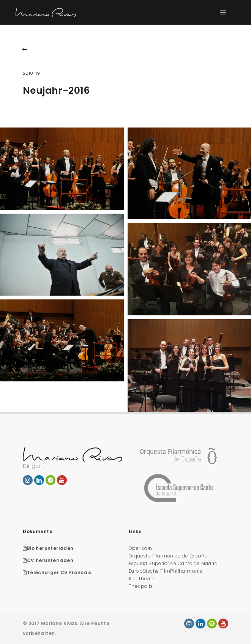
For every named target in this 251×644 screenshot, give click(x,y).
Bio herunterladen (48, 548)
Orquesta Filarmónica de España (168, 556)
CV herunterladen (48, 560)
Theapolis (141, 586)
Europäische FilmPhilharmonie (166, 571)
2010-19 (32, 73)
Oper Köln (140, 548)
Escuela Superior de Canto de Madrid (173, 563)
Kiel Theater (143, 579)
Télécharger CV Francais (57, 572)
